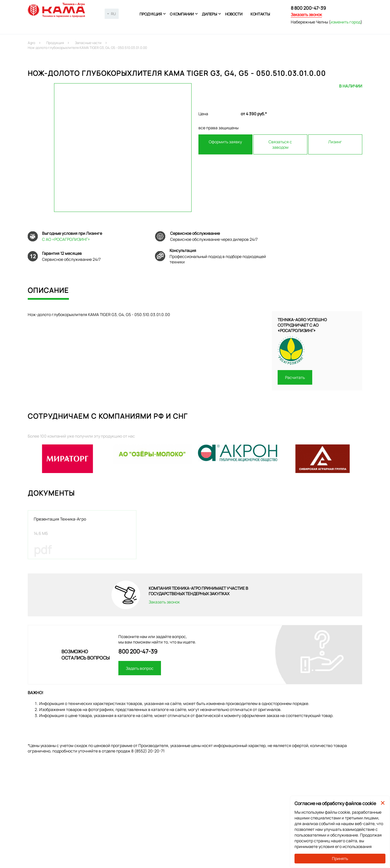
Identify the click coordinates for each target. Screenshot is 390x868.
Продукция (151, 14)
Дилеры (209, 14)
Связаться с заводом (280, 144)
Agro (31, 43)
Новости (234, 14)
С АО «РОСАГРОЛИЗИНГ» (66, 239)
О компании (182, 14)
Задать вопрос (140, 668)
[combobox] (112, 14)
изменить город (346, 22)
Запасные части (88, 43)
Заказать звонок (306, 14)
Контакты (260, 14)
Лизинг (335, 142)
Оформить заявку (225, 142)
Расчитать (295, 377)
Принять (340, 858)
